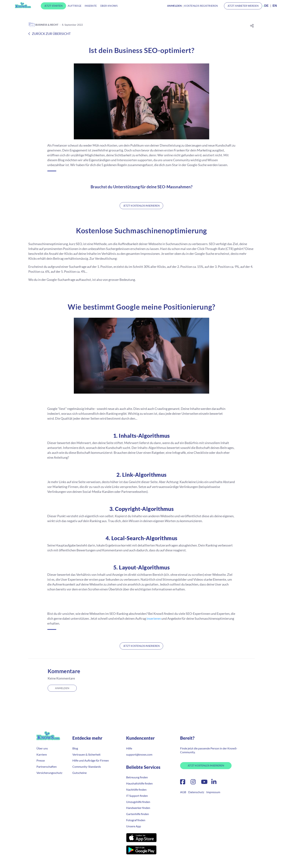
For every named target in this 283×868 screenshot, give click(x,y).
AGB (183, 792)
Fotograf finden (136, 820)
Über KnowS (109, 6)
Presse (41, 760)
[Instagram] (193, 783)
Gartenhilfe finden (138, 814)
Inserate (91, 6)
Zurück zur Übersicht (50, 34)
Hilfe (129, 748)
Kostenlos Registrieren (201, 6)
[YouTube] (204, 783)
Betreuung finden (137, 777)
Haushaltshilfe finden (139, 783)
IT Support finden (137, 796)
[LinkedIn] (213, 783)
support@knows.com (139, 754)
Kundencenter (140, 738)
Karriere (42, 754)
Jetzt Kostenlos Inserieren (206, 765)
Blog (75, 748)
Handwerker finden (138, 808)
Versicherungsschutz (49, 773)
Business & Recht (44, 25)
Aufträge (75, 6)
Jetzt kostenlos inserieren (141, 206)
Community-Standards (87, 767)
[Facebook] (183, 783)
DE (266, 6)
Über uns (42, 748)
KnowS (23, 5)
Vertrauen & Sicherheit (86, 754)
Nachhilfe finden (136, 789)
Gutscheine (80, 773)
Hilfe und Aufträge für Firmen (91, 760)
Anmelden (62, 688)
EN (275, 6)
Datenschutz (196, 792)
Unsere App (134, 826)
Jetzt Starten (53, 6)
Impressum (213, 792)
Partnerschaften (47, 767)
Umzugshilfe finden (138, 802)
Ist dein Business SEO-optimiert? (142, 50)
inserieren (154, 618)
